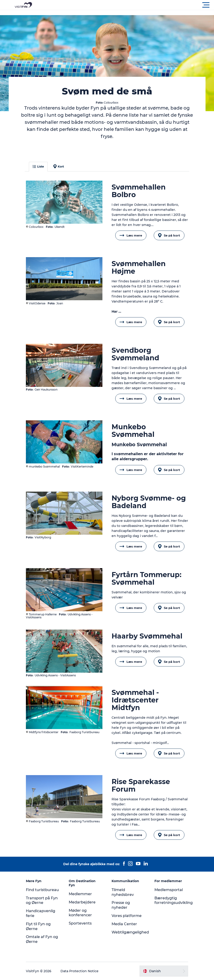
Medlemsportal (169, 890)
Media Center (124, 924)
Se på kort (169, 235)
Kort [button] (59, 166)
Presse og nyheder (121, 905)
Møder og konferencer (80, 913)
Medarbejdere (82, 902)
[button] (128, 5)
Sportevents (80, 923)
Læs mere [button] (131, 235)
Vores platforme (127, 916)
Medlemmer (80, 894)
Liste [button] (38, 167)
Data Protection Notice (80, 971)
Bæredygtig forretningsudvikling (174, 900)
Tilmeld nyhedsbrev (123, 892)
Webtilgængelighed (130, 932)
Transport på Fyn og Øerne (42, 900)
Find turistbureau (42, 890)
